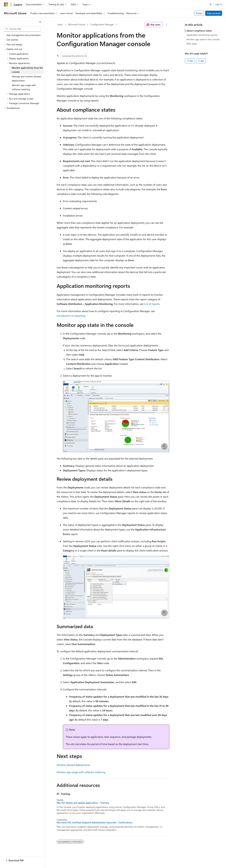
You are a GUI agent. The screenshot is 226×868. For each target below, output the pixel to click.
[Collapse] (40, 22)
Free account (214, 13)
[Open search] (211, 4)
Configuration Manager (102, 24)
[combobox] (22, 29)
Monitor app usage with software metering (81, 772)
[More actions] (166, 25)
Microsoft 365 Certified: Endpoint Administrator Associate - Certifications (94, 823)
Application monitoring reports (202, 35)
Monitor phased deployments (73, 765)
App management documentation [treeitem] (24, 35)
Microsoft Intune (77, 24)
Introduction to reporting (71, 316)
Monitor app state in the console (203, 39)
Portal (199, 13)
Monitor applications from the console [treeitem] (27, 70)
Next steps (192, 44)
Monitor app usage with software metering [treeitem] (24, 87)
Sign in (219, 4)
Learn (60, 24)
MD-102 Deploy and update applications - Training (83, 803)
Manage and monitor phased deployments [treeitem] (26, 78)
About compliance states (199, 31)
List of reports (152, 304)
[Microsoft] (6, 4)
